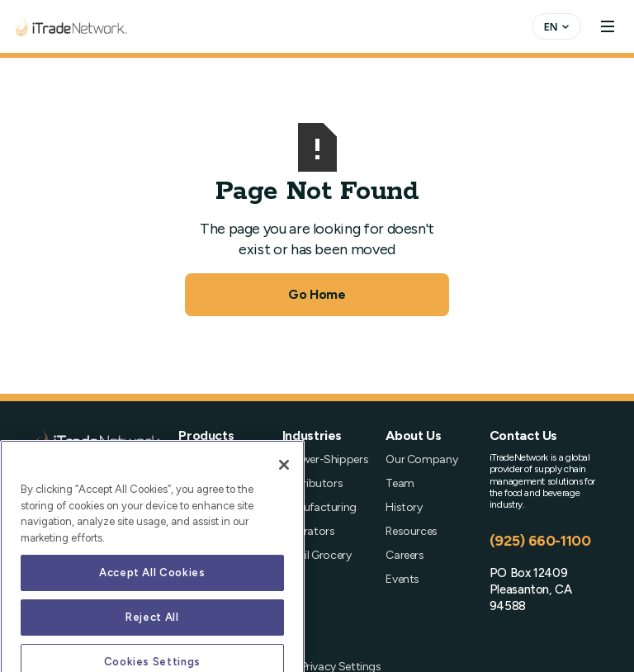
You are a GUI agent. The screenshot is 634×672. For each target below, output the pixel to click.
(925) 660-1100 (540, 541)
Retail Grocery (317, 555)
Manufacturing (319, 507)
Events (402, 579)
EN (551, 26)
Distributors (313, 483)
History (404, 507)
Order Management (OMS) (212, 475)
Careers (405, 555)
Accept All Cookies (152, 620)
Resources (412, 531)
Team (400, 483)
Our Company (421, 459)
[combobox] (556, 26)
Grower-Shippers (326, 459)
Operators (309, 531)
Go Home (317, 294)
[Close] (284, 513)
